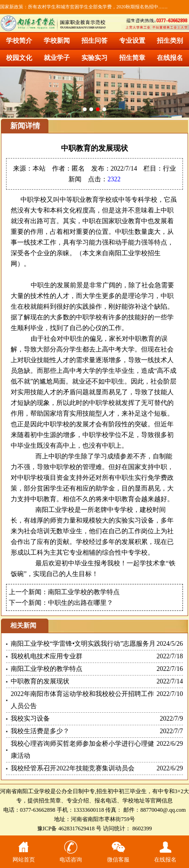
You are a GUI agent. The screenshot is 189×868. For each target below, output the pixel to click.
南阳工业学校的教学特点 (84, 592)
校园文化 (19, 58)
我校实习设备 (30, 719)
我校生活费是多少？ (40, 731)
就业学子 (57, 58)
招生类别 (170, 41)
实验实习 (94, 58)
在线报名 (170, 58)
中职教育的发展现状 (40, 681)
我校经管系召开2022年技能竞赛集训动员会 (73, 768)
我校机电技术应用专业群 (47, 656)
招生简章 (132, 58)
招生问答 (94, 41)
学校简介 (19, 41)
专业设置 (132, 41)
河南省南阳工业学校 (25, 791)
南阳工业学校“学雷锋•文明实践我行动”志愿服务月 (83, 644)
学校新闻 (57, 41)
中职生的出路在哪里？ (81, 603)
